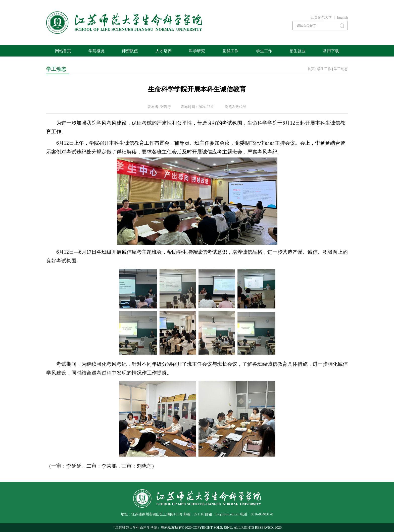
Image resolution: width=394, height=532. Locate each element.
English (342, 17)
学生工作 (324, 69)
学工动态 (341, 69)
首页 (311, 69)
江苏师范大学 (321, 17)
